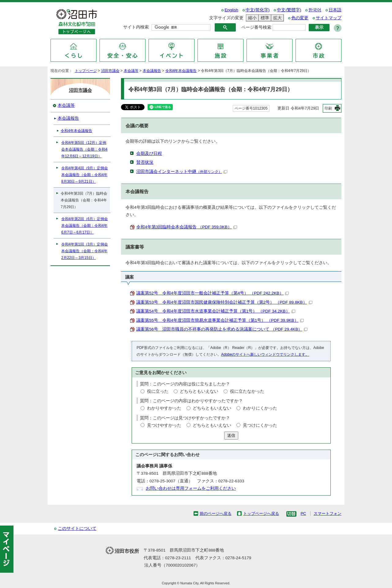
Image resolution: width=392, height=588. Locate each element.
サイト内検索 (136, 27)
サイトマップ (329, 18)
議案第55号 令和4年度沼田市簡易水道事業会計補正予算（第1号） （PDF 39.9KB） (220, 320)
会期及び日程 (149, 154)
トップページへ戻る (261, 513)
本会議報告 (152, 71)
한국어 (315, 10)
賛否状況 (145, 162)
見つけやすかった (164, 425)
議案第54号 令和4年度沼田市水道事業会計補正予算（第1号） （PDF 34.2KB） (216, 311)
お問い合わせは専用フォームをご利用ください (191, 488)
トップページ (86, 71)
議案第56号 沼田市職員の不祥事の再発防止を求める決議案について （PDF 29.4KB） (222, 329)
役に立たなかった (247, 391)
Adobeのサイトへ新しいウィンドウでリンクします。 (265, 354)
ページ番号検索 (256, 27)
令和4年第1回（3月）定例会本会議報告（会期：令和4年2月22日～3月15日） (85, 251)
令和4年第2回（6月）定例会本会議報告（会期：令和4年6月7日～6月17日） (85, 226)
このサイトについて (77, 528)
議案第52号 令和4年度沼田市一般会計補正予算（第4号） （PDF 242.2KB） (213, 293)
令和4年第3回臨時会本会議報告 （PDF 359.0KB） (187, 227)
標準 (264, 18)
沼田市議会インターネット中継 (182, 172)
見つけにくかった (260, 425)
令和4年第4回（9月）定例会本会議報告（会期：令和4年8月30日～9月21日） (85, 175)
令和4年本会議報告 (181, 71)
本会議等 (131, 71)
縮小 (251, 18)
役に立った (158, 391)
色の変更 (300, 18)
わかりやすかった (164, 408)
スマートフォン (328, 513)
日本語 (335, 10)
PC (303, 513)
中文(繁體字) (289, 10)
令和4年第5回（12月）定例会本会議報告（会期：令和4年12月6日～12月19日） (84, 149)
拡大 (277, 18)
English (231, 10)
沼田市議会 (110, 71)
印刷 (328, 108)
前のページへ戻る (216, 513)
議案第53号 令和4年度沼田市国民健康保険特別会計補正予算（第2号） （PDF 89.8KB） (224, 302)
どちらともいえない (199, 391)
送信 (231, 435)
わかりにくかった (260, 408)
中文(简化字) (258, 10)
